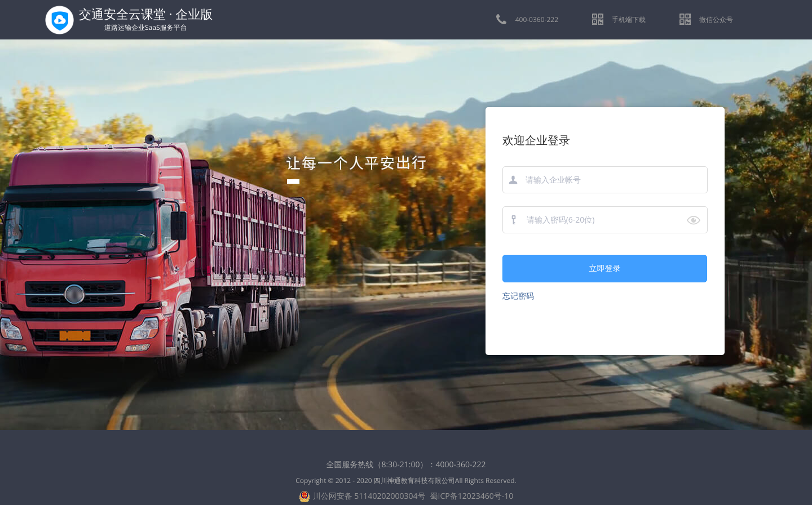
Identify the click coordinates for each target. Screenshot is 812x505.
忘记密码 (518, 296)
